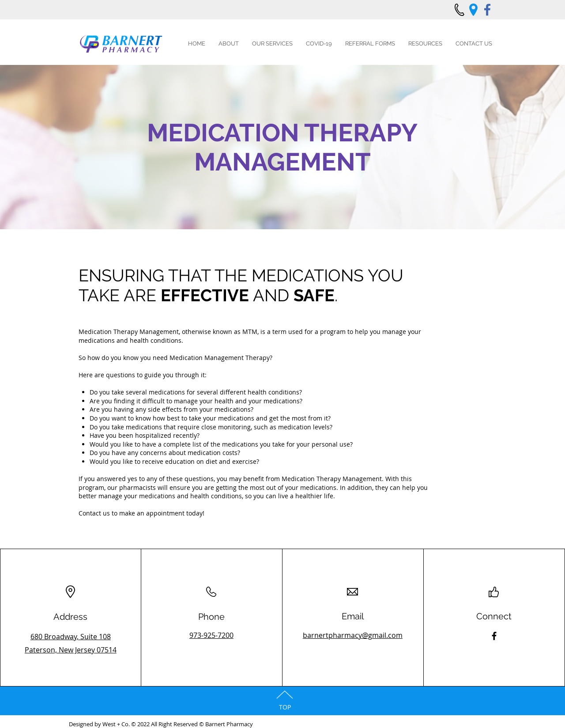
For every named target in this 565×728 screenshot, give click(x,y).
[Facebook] (494, 636)
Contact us (94, 513)
